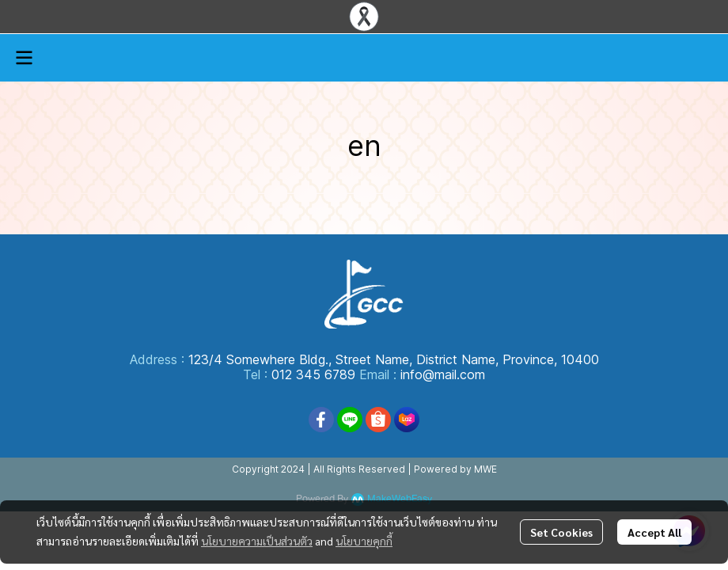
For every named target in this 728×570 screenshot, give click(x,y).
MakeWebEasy (400, 499)
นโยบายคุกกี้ (364, 541)
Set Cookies (561, 532)
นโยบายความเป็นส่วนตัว (257, 541)
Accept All (654, 532)
